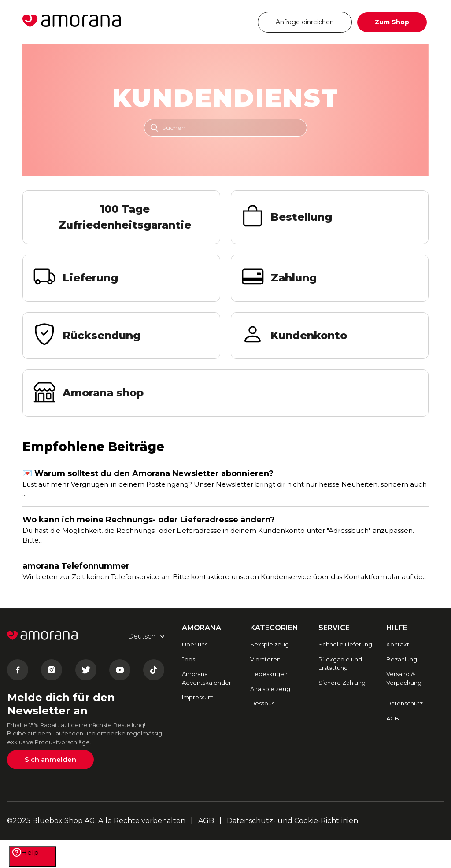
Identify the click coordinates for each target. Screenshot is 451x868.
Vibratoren (265, 659)
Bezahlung (402, 659)
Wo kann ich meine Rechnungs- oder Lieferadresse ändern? (149, 520)
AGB (393, 718)
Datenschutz (405, 703)
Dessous (262, 703)
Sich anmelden (50, 759)
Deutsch (225, 22)
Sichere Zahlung (342, 683)
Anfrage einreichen (305, 22)
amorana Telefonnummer (76, 566)
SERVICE (334, 628)
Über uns (195, 644)
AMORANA (201, 628)
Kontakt (398, 644)
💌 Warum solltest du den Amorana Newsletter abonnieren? (148, 473)
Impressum (198, 697)
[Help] (33, 857)
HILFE (397, 628)
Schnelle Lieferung (345, 644)
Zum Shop (392, 22)
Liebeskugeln (270, 674)
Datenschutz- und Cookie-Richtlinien (292, 821)
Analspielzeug (270, 689)
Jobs (189, 659)
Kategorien (274, 628)
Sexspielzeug (270, 644)
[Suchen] (225, 128)
